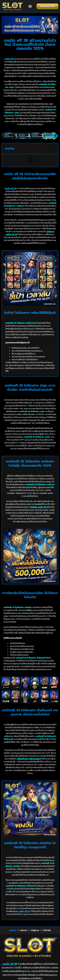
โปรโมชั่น (47, 930)
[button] (30, 6)
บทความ (24, 930)
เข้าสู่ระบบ (35, 930)
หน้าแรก (13, 930)
